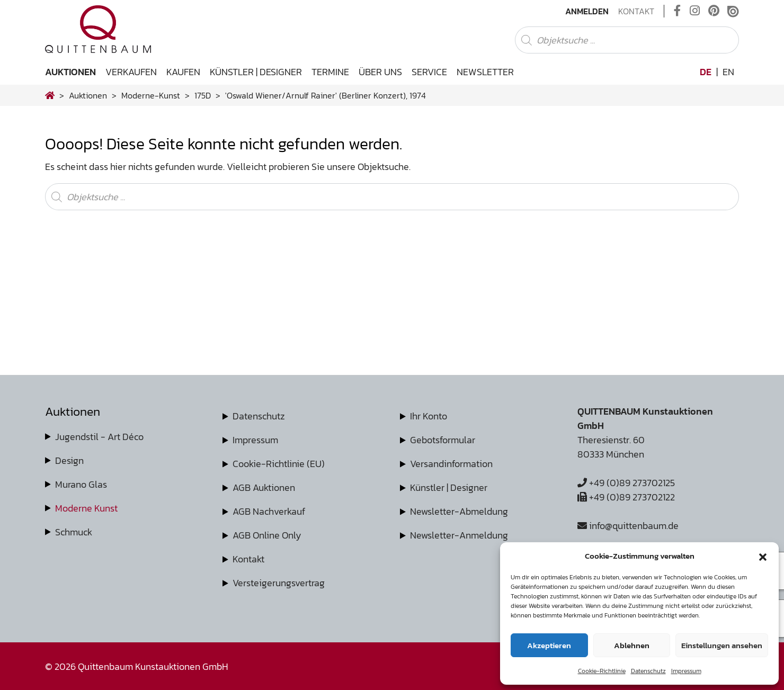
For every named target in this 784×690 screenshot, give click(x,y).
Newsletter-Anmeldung (459, 535)
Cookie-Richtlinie (602, 671)
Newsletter (485, 72)
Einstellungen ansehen (722, 645)
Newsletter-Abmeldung (459, 511)
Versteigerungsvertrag (279, 583)
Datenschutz (648, 671)
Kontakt (636, 11)
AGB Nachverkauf (269, 511)
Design (69, 460)
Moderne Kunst (86, 508)
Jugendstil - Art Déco (99, 437)
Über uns (380, 72)
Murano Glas (81, 484)
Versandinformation (451, 464)
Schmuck (74, 532)
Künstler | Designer (256, 72)
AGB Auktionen (264, 487)
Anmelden (587, 11)
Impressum (686, 671)
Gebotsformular (443, 440)
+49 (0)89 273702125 (626, 483)
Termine (330, 72)
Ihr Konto (429, 416)
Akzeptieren (549, 645)
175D (203, 95)
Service (429, 72)
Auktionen (70, 72)
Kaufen (183, 72)
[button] (763, 556)
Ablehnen (632, 645)
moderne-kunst (151, 95)
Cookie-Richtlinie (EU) (279, 464)
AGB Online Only (267, 535)
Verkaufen (131, 72)
